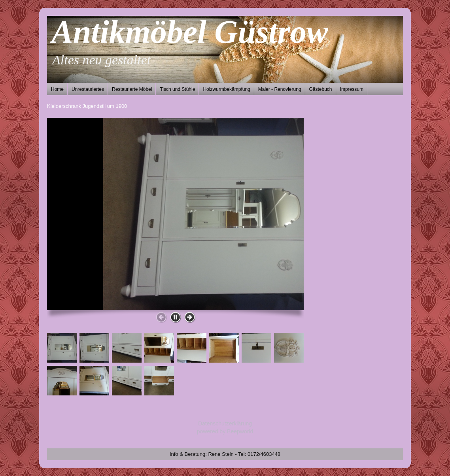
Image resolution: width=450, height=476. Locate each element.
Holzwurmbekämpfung (226, 89)
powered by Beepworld (225, 431)
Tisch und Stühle (177, 89)
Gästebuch (321, 89)
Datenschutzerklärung (225, 423)
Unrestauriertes (88, 89)
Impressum (352, 89)
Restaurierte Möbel (132, 89)
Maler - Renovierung (280, 89)
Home (57, 89)
